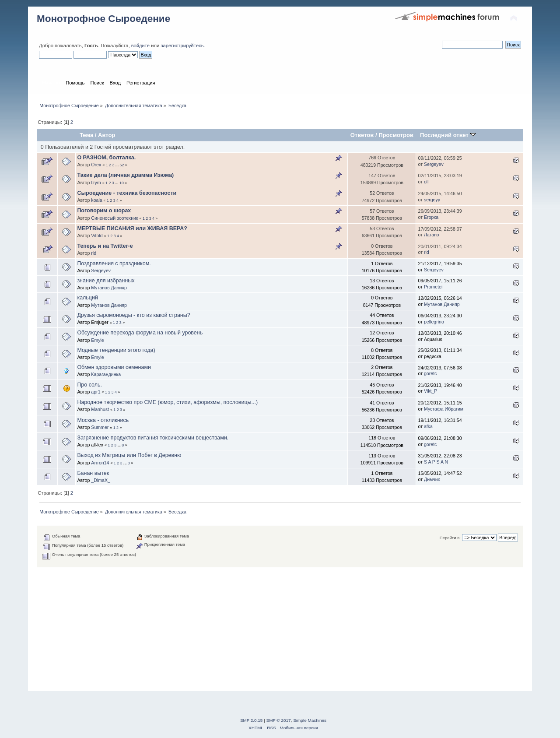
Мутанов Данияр (109, 288)
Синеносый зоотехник (114, 218)
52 (122, 165)
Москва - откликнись (103, 420)
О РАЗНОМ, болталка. (106, 158)
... (118, 165)
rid (94, 253)
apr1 (96, 392)
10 (122, 183)
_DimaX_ (101, 480)
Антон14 (100, 463)
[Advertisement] (280, 629)
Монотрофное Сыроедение (103, 19)
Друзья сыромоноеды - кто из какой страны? (133, 315)
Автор (107, 135)
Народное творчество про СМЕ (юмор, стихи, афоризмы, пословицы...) (167, 402)
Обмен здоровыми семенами (114, 367)
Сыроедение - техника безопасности (127, 193)
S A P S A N (436, 462)
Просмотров (396, 135)
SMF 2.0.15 (252, 720)
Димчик (432, 479)
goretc (430, 373)
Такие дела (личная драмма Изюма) (125, 175)
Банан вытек (93, 473)
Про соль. (89, 385)
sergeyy (432, 200)
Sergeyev (434, 164)
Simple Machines (310, 720)
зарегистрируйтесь (182, 46)
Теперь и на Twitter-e (105, 246)
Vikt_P (430, 391)
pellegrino (434, 322)
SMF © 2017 (279, 720)
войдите (140, 46)
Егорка (431, 217)
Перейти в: (450, 538)
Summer (100, 427)
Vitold (97, 235)
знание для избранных (106, 281)
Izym (96, 183)
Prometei (433, 287)
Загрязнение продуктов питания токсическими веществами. (153, 438)
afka (428, 426)
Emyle (97, 340)
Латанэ (432, 235)
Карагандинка (106, 374)
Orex (96, 165)
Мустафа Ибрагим (444, 409)
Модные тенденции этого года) (116, 350)
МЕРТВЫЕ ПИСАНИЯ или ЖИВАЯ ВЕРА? (132, 228)
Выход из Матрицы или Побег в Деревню (129, 455)
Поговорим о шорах (104, 211)
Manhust (100, 409)
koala (96, 200)
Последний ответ (448, 135)
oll (426, 182)
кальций (87, 298)
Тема (86, 135)
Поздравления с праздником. (114, 264)
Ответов (362, 135)
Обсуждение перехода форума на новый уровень (140, 333)
